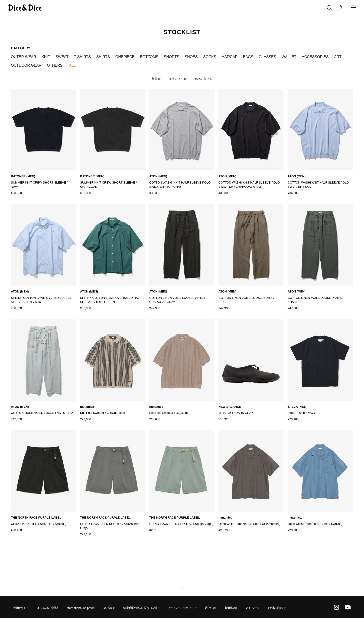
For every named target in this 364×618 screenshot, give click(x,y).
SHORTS (172, 57)
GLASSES (268, 57)
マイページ (252, 604)
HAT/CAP (230, 57)
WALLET (289, 57)
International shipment (81, 604)
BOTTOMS (149, 57)
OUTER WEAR (23, 57)
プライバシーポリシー (182, 604)
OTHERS (55, 65)
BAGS (248, 57)
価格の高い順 (203, 79)
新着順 (156, 79)
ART (338, 57)
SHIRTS (103, 57)
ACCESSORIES (315, 57)
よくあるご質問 (47, 604)
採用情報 (231, 604)
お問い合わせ (277, 604)
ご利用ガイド (20, 604)
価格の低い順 (178, 79)
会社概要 (109, 604)
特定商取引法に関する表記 (141, 604)
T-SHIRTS (83, 57)
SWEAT (62, 57)
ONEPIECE (125, 57)
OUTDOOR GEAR (26, 65)
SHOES (191, 57)
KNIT (46, 57)
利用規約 (211, 604)
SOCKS (210, 57)
